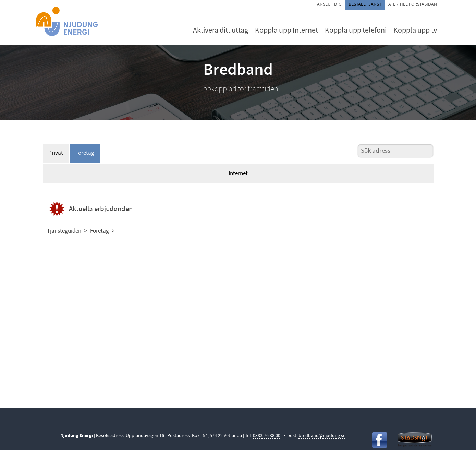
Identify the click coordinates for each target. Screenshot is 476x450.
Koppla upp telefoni (356, 31)
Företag (85, 153)
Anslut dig (329, 5)
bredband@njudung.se (322, 436)
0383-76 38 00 (267, 436)
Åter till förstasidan (413, 5)
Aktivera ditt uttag (221, 31)
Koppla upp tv (415, 31)
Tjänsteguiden (64, 231)
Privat (56, 153)
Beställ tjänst (365, 5)
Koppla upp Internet (286, 31)
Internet (238, 173)
